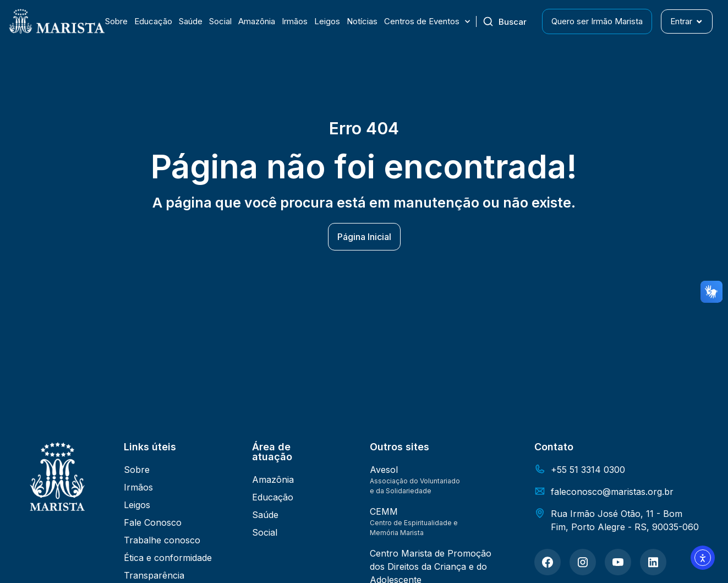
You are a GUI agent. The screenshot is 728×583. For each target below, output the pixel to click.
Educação (153, 21)
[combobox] (509, 21)
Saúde (191, 21)
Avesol (384, 470)
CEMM (384, 511)
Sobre (116, 21)
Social (220, 21)
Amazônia (257, 21)
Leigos (327, 21)
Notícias (362, 21)
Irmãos (295, 21)
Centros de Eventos (427, 21)
